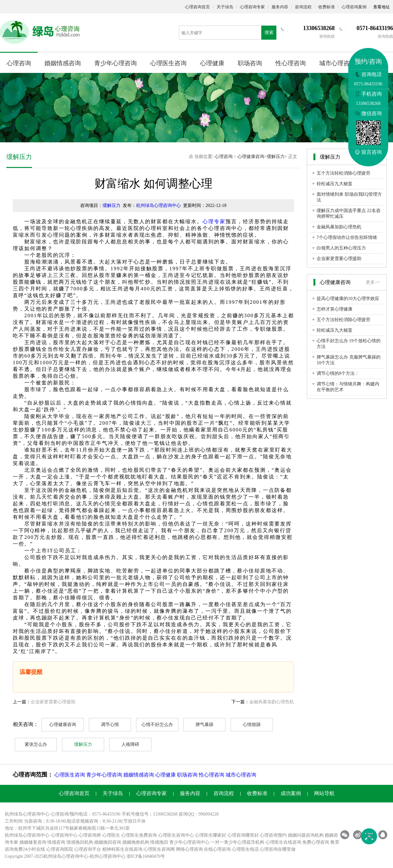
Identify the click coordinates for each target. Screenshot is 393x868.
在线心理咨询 (217, 849)
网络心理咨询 (189, 849)
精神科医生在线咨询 (122, 849)
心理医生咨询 (168, 63)
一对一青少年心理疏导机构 (237, 842)
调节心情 (110, 725)
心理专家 (214, 221)
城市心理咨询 (337, 63)
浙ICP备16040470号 (146, 856)
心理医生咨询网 (159, 849)
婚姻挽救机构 (136, 842)
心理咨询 (19, 63)
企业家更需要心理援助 (53, 702)
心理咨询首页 (197, 7)
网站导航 (324, 793)
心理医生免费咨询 (139, 835)
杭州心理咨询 (103, 856)
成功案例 (291, 793)
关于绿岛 (225, 7)
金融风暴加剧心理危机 (272, 702)
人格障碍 (130, 744)
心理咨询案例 (354, 7)
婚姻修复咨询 (33, 842)
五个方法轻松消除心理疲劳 (343, 173)
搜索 (269, 32)
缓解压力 (276, 157)
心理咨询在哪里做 (278, 849)
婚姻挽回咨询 (108, 842)
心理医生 (111, 835)
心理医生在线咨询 (283, 842)
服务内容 (280, 7)
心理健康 (212, 63)
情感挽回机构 (80, 842)
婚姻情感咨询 (63, 63)
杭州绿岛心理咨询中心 (158, 205)
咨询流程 (303, 7)
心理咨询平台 (88, 849)
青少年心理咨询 (116, 63)
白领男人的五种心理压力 (341, 248)
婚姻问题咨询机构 (306, 835)
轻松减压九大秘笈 (335, 184)
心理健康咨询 (251, 157)
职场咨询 (250, 63)
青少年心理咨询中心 (189, 842)
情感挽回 (159, 842)
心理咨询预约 (273, 835)
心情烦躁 (252, 725)
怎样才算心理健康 (335, 309)
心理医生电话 (245, 849)
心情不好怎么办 (157, 725)
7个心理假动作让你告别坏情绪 (347, 237)
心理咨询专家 (252, 7)
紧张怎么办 (36, 744)
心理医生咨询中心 (176, 835)
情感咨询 (56, 842)
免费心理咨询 (316, 842)
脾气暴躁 (204, 725)
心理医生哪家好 (211, 835)
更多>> (373, 282)
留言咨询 (368, 152)
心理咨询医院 (60, 849)
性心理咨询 (291, 63)
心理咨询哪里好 (243, 835)
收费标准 (327, 7)
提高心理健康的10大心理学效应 (348, 299)
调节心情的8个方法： (338, 373)
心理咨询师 (90, 835)
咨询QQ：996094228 (199, 814)
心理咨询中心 (64, 835)
